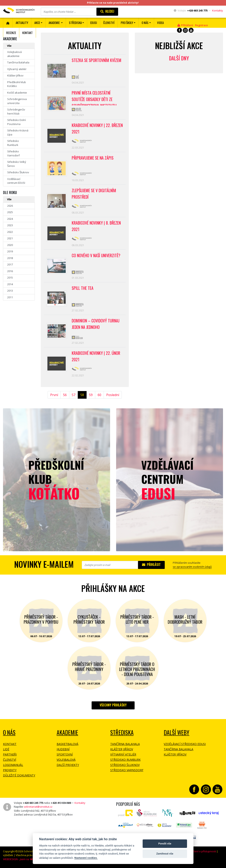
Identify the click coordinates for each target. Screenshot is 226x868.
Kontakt (28, 33)
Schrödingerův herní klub (16, 111)
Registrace (201, 25)
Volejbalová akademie (14, 54)
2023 (10, 225)
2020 (10, 245)
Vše (9, 46)
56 (65, 395)
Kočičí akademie (17, 93)
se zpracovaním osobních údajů (192, 567)
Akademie (67, 732)
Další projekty (68, 765)
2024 (10, 219)
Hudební (63, 749)
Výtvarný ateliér (17, 69)
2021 (10, 238)
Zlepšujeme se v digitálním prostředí (94, 194)
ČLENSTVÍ (109, 23)
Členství (10, 760)
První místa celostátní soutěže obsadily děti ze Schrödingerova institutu (94, 98)
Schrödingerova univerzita (17, 101)
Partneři (10, 754)
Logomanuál (13, 765)
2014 (10, 284)
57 (74, 395)
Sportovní (65, 754)
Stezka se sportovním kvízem (97, 60)
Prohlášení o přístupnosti (201, 851)
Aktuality (22, 23)
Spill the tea (83, 288)
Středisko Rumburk (13, 143)
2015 (10, 278)
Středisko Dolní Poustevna (16, 122)
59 (91, 395)
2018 (10, 258)
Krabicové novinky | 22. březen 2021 (97, 128)
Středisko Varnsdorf (13, 153)
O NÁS (9, 732)
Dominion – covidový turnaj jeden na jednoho (96, 324)
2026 (10, 206)
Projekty (10, 770)
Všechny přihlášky (113, 705)
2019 (10, 251)
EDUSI (94, 23)
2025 (10, 212)
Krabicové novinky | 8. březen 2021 (96, 226)
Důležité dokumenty (19, 775)
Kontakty (218, 10)
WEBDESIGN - (19, 859)
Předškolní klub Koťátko (17, 84)
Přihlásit (151, 565)
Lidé (6, 749)
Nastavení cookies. (86, 858)
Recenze (11, 33)
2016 (10, 271)
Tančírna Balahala (18, 62)
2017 (10, 264)
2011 (10, 297)
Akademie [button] (54, 23)
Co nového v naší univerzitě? (96, 255)
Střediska (122, 732)
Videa (160, 23)
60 (99, 395)
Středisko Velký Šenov (17, 164)
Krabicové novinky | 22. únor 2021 (96, 356)
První (54, 395)
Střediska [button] (75, 23)
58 (82, 395)
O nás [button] (145, 23)
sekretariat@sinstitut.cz (38, 807)
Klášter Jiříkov (15, 75)
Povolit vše (165, 844)
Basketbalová (67, 744)
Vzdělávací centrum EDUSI (16, 181)
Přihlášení (185, 25)
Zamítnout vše (165, 854)
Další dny (179, 58)
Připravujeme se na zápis (93, 158)
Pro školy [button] (127, 23)
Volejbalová (66, 760)
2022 (10, 232)
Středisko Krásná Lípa (18, 132)
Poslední (113, 395)
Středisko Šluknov (18, 172)
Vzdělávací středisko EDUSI (185, 744)
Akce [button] (37, 23)
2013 (10, 291)
